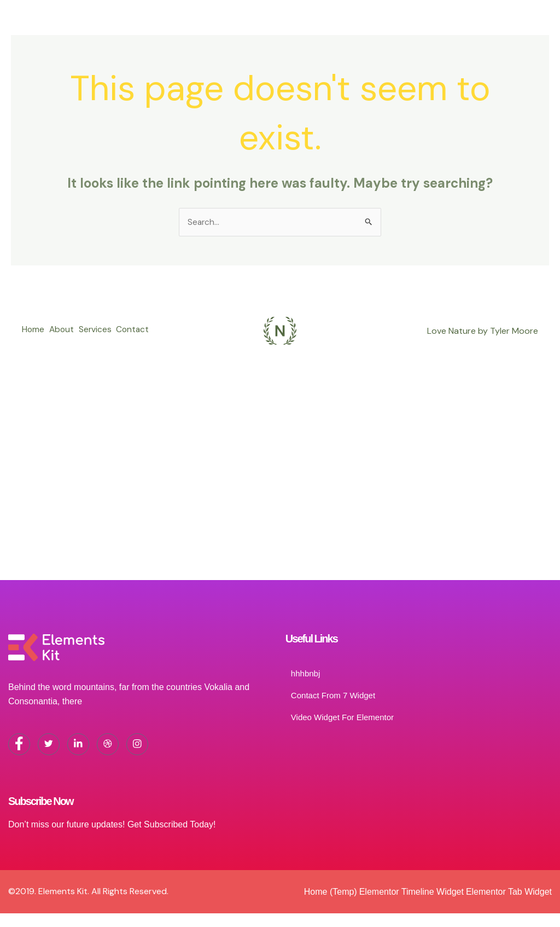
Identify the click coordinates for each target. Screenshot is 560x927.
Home (33, 325)
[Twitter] (49, 747)
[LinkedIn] (78, 747)
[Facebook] (19, 747)
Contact (39, 340)
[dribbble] (108, 747)
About (66, 325)
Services (104, 325)
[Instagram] (137, 747)
